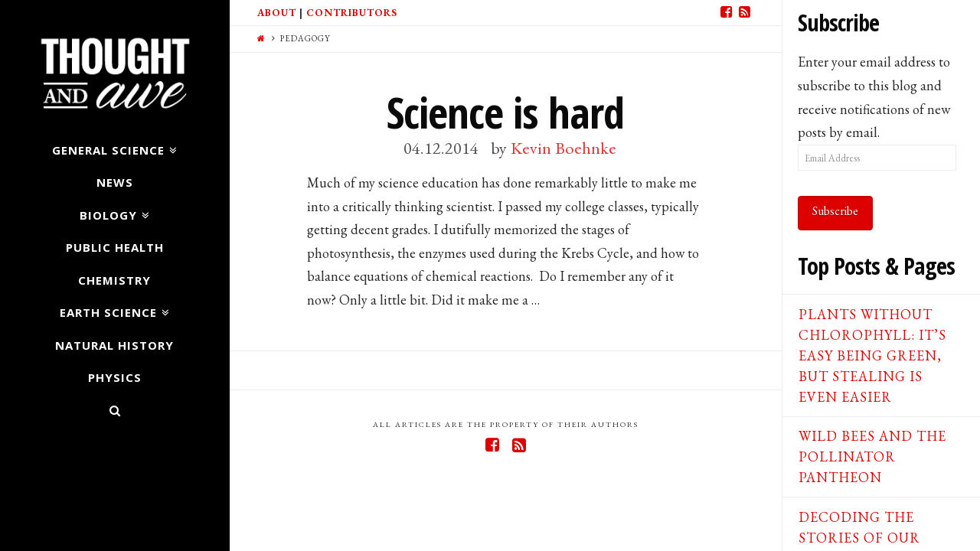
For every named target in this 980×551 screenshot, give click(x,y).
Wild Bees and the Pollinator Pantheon (872, 456)
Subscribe (835, 211)
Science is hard (505, 112)
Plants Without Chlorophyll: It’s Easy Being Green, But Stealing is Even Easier (872, 355)
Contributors (352, 13)
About (277, 13)
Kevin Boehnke (563, 148)
